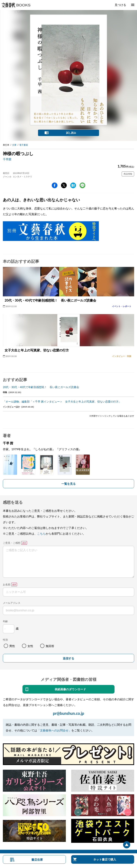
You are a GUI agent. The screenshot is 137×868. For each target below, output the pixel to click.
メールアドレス (12, 603)
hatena (73, 185)
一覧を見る (68, 484)
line (82, 185)
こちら (41, 533)
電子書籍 (24, 145)
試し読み (71, 133)
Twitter (64, 185)
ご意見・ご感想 (12, 543)
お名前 (7, 584)
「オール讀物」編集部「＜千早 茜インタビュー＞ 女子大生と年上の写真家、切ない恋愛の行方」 (62, 401)
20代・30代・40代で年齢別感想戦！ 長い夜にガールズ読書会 (41, 387)
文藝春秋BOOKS (16, 5)
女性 (30, 646)
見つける (120, 5)
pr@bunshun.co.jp (68, 713)
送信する (68, 658)
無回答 (50, 646)
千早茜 (7, 159)
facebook (55, 185)
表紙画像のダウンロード (70, 689)
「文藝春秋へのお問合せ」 (54, 730)
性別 (5, 640)
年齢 (5, 621)
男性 (12, 646)
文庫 (14, 145)
